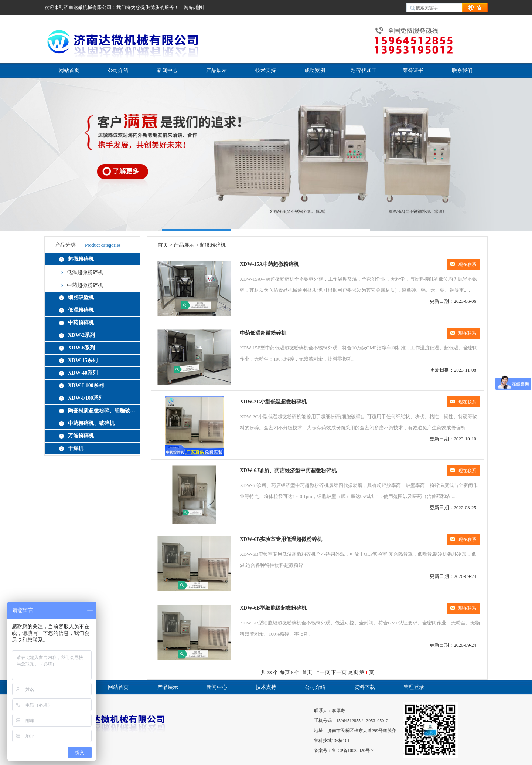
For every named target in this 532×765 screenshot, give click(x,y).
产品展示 (216, 70)
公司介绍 (118, 70)
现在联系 (463, 264)
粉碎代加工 (364, 70)
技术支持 (266, 70)
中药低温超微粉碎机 (263, 333)
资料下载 (365, 687)
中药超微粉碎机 (85, 285)
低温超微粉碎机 (85, 272)
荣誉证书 (413, 70)
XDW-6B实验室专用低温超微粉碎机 (281, 539)
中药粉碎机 (81, 323)
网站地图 (194, 7)
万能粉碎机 (81, 436)
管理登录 (414, 687)
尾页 (353, 672)
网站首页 (69, 70)
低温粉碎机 (81, 310)
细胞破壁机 (81, 297)
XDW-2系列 (81, 335)
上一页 (322, 672)
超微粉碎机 (81, 259)
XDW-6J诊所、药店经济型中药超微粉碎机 (288, 470)
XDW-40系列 (83, 373)
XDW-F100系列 (86, 398)
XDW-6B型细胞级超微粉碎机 (273, 608)
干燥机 (76, 448)
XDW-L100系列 (86, 385)
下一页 (339, 672)
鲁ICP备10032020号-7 (353, 751)
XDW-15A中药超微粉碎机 (269, 264)
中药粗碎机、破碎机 (91, 423)
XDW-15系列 (83, 360)
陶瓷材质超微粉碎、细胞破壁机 (103, 411)
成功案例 (315, 70)
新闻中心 (167, 70)
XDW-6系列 (81, 348)
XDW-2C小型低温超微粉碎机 (273, 402)
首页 (163, 245)
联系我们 (462, 70)
